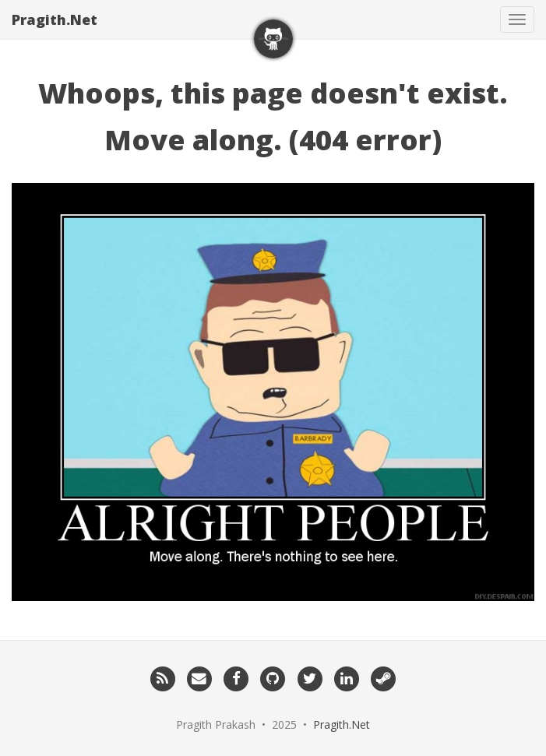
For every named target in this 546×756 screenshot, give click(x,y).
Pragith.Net (55, 19)
